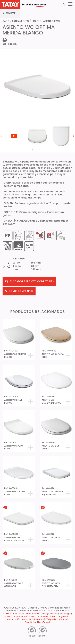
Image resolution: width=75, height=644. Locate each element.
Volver (9, 13)
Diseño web (44, 622)
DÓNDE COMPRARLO (19, 291)
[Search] (64, 4)
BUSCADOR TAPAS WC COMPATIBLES (29, 281)
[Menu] (70, 4)
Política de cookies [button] (38, 616)
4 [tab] (43, 150)
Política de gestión (59, 616)
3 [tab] (39, 150)
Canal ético (31, 622)
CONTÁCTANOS (31, 614)
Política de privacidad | (17, 616)
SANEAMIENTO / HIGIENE (26, 21)
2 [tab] (36, 150)
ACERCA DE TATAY (12, 614)
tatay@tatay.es (49, 614)
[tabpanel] (14, 124)
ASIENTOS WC (51, 21)
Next (74, 136)
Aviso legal (65, 614)
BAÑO (6, 21)
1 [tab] (32, 150)
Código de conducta (56, 619)
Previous (1, 136)
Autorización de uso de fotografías (25, 619)
